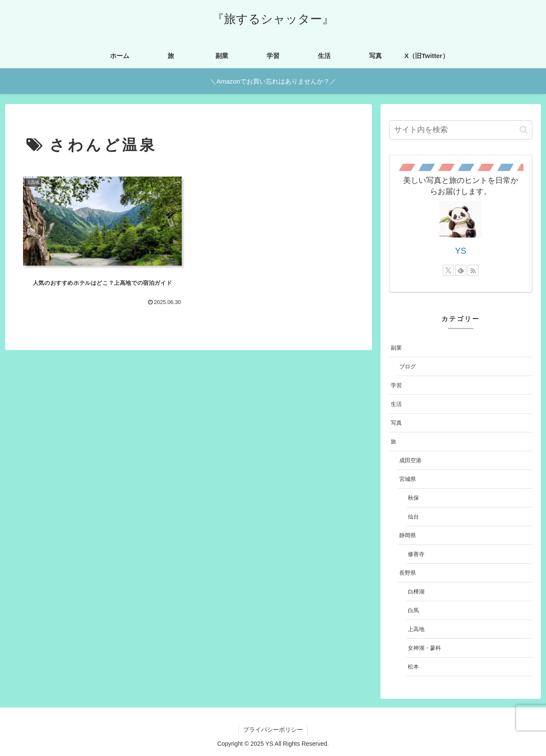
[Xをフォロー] (448, 270)
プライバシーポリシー (273, 730)
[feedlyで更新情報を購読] (461, 270)
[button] (524, 130)
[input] (461, 130)
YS (461, 251)
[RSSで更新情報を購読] (473, 270)
